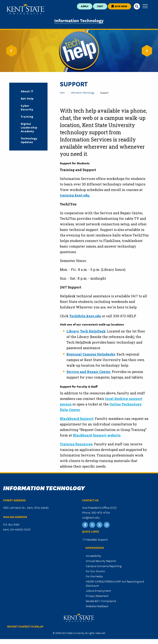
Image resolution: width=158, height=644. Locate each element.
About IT (27, 91)
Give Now (119, 6)
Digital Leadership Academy (29, 127)
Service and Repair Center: (89, 372)
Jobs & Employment (98, 591)
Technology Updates (29, 140)
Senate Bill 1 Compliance (101, 601)
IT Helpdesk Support (95, 539)
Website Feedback (97, 606)
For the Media (94, 576)
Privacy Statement (97, 596)
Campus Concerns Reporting (104, 566)
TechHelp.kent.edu (85, 316)
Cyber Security (27, 107)
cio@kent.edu (91, 517)
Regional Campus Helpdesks (91, 354)
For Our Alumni (95, 571)
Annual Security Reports (101, 561)
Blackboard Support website (97, 435)
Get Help (27, 98)
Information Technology (79, 20)
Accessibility (94, 556)
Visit (100, 6)
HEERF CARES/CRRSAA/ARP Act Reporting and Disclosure (115, 583)
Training (27, 116)
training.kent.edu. (75, 195)
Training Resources (76, 444)
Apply (85, 6)
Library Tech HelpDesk (86, 331)
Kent (62, 92)
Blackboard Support (77, 419)
